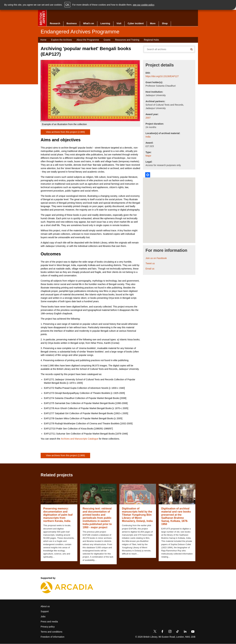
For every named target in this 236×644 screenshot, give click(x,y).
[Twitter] (155, 632)
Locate (148, 175)
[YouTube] (193, 632)
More (153, 23)
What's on (88, 23)
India (148, 137)
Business (72, 23)
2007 (148, 118)
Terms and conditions (51, 632)
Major (148, 156)
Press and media (49, 622)
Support (45, 611)
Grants (107, 40)
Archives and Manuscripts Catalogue (79, 439)
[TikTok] (177, 632)
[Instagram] (170, 632)
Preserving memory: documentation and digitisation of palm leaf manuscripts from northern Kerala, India (58, 515)
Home (43, 40)
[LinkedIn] (185, 632)
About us (45, 606)
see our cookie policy (144, 5)
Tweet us (150, 263)
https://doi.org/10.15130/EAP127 (162, 76)
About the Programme (88, 40)
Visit (119, 23)
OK (67, 5)
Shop (165, 23)
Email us (150, 269)
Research (55, 23)
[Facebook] (162, 632)
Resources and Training (127, 40)
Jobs (43, 616)
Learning (105, 23)
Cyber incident (136, 23)
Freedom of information (53, 637)
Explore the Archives (61, 40)
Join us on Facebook (156, 258)
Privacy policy (48, 627)
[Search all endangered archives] (165, 49)
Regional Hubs (151, 40)
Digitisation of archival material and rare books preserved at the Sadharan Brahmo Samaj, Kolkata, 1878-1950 (176, 516)
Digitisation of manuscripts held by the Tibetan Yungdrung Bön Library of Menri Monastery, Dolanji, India (137, 515)
